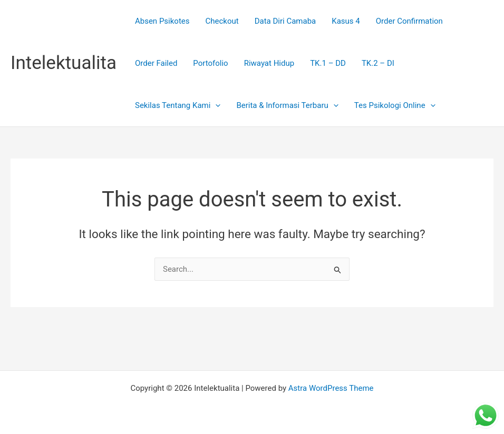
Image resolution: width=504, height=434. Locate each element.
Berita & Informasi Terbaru (287, 105)
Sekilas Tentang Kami (178, 105)
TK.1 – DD (328, 63)
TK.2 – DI (378, 63)
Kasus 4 (346, 21)
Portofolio (210, 63)
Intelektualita (64, 63)
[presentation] (215, 105)
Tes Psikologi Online (395, 105)
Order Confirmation (409, 21)
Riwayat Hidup (269, 63)
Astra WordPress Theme (331, 388)
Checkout (222, 21)
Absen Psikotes (162, 21)
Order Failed (156, 63)
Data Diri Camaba (285, 21)
